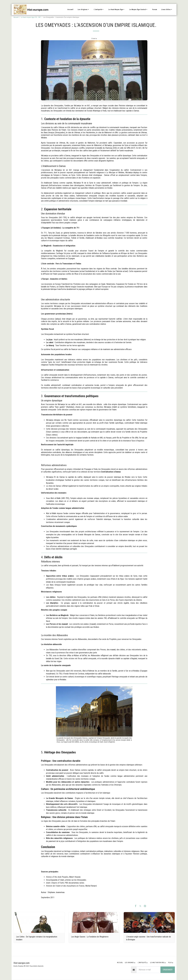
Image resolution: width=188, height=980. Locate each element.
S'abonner (168, 970)
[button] (84, 10)
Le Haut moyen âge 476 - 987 (31, 17)
